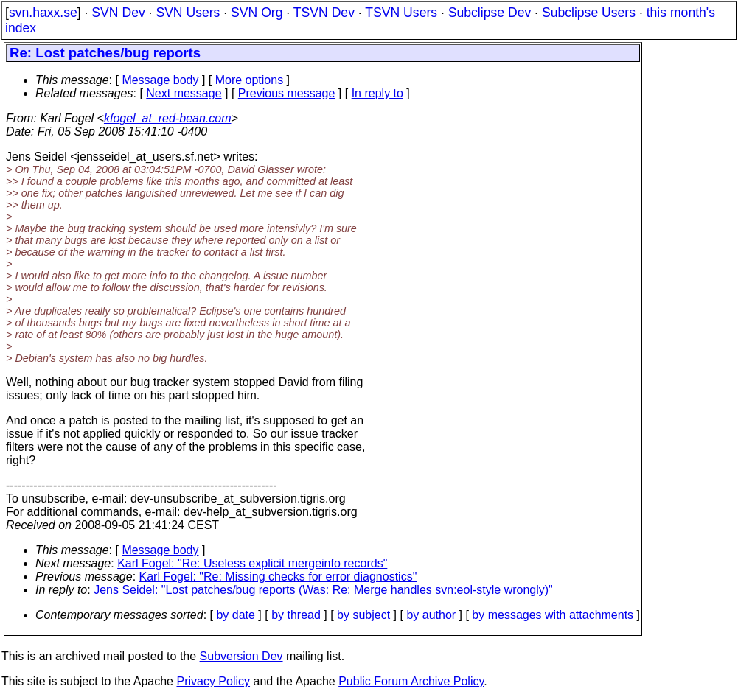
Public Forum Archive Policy (411, 681)
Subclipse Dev (490, 13)
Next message (184, 93)
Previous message (287, 93)
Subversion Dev (241, 656)
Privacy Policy (213, 681)
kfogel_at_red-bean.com (168, 118)
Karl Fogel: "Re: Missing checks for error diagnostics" (278, 577)
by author (431, 615)
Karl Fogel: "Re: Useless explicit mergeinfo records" (252, 563)
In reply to (377, 93)
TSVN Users (401, 13)
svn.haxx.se (43, 13)
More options (250, 80)
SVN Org (257, 13)
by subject (363, 615)
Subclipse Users (589, 13)
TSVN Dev (324, 13)
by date (235, 615)
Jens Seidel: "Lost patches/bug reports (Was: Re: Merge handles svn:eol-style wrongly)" (323, 590)
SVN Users (188, 13)
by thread (296, 615)
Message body (160, 80)
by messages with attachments (553, 615)
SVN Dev (118, 13)
